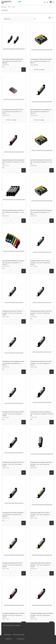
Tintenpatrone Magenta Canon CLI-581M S (13, 613)
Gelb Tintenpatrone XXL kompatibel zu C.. (41, 110)
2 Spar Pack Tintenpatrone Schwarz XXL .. (13, 59)
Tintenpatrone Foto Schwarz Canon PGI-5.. (41, 462)
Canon (5, 10)
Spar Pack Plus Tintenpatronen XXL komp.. (13, 261)
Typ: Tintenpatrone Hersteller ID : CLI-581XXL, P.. (12, 263)
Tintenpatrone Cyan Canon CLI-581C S (40, 261)
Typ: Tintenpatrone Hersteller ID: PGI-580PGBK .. (12, 62)
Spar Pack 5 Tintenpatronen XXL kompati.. (41, 210)
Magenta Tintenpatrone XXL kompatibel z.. (13, 160)
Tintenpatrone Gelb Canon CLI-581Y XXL (41, 563)
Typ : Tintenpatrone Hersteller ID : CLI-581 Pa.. (13, 213)
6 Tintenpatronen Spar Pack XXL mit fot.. (13, 110)
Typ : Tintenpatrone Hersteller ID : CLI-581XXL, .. (40, 62)
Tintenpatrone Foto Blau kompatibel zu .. (41, 412)
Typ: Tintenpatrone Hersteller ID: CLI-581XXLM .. (40, 112)
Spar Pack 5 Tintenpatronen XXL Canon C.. (13, 210)
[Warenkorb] (50, 2)
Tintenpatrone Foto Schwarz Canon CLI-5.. (13, 462)
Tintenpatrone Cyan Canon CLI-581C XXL (41, 311)
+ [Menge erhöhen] (18, 70)
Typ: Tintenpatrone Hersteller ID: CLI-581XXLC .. (12, 364)
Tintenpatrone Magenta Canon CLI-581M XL (42, 613)
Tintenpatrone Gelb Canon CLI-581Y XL (12, 563)
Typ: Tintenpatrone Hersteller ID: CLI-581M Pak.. (13, 163)
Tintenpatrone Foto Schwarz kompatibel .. (13, 513)
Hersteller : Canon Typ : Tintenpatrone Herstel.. (40, 263)
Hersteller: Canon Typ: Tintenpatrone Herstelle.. (40, 465)
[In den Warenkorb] (24, 70)
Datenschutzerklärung (18, 635)
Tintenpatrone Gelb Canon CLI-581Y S (40, 513)
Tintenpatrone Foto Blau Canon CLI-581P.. (41, 361)
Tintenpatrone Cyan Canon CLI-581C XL (12, 311)
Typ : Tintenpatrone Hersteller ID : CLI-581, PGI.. (41, 163)
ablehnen (8, 639)
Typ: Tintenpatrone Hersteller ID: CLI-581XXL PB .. (42, 415)
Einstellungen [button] (7, 635)
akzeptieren (20, 639)
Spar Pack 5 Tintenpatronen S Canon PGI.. (41, 160)
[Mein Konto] (47, 2)
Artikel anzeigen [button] (38, 70)
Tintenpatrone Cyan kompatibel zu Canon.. (13, 361)
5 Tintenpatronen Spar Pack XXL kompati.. (41, 59)
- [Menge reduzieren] (3, 70)
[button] (44, 2)
